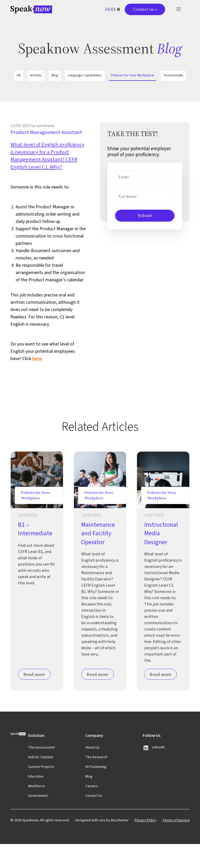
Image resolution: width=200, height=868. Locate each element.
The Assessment (41, 772)
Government (38, 820)
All (19, 75)
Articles (36, 75)
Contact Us (94, 820)
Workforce (36, 810)
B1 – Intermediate (35, 553)
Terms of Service (176, 844)
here (37, 382)
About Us (92, 772)
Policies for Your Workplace (133, 75)
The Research (96, 781)
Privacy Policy (145, 844)
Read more (34, 698)
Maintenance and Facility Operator (98, 557)
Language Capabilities (85, 75)
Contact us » (145, 9)
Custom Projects (41, 791)
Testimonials (173, 75)
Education (36, 800)
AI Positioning (96, 791)
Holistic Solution (41, 781)
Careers (92, 810)
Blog (55, 75)
